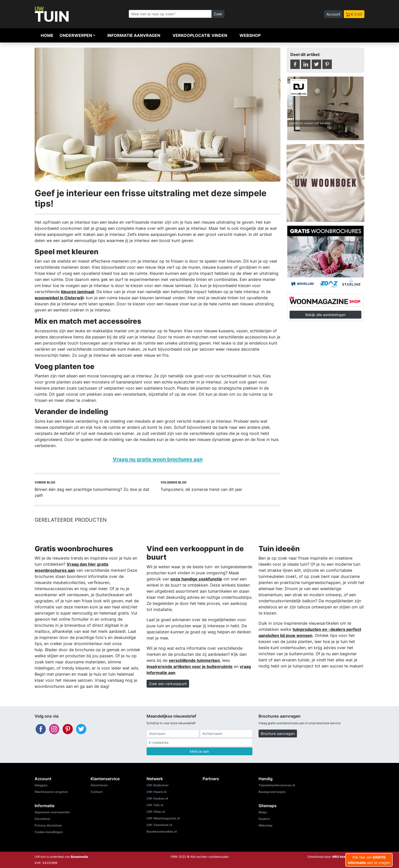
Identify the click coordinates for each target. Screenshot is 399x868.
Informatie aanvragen (134, 35)
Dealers (264, 819)
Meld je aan (199, 751)
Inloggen (41, 785)
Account (333, 14)
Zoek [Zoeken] (218, 14)
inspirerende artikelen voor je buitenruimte (190, 666)
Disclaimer (42, 819)
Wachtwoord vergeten (51, 792)
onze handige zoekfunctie (196, 579)
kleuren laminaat (78, 292)
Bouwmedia (79, 857)
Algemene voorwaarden (52, 812)
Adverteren (99, 785)
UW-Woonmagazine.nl (163, 818)
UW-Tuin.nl (155, 805)
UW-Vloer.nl (156, 812)
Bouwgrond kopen (272, 792)
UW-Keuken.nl (157, 798)
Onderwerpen (76, 35)
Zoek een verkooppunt (168, 684)
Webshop (250, 35)
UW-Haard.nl (156, 792)
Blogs (263, 812)
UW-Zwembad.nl (159, 825)
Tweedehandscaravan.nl (277, 785)
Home (47, 35)
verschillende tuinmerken (194, 660)
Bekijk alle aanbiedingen (325, 315)
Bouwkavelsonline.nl (162, 831)
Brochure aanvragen (278, 734)
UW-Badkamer (158, 785)
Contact (97, 792)
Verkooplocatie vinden (200, 35)
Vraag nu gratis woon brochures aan (158, 459)
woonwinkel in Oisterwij (59, 298)
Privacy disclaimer (48, 825)
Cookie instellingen (49, 832)
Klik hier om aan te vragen (369, 860)
